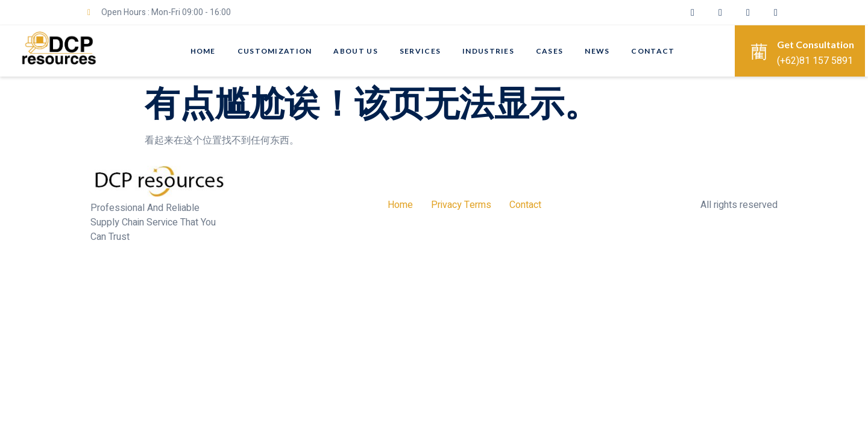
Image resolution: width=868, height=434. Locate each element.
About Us (355, 51)
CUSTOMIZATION (274, 51)
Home (203, 51)
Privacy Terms (461, 205)
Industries (488, 51)
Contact (653, 51)
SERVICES (420, 51)
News (598, 51)
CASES (550, 51)
